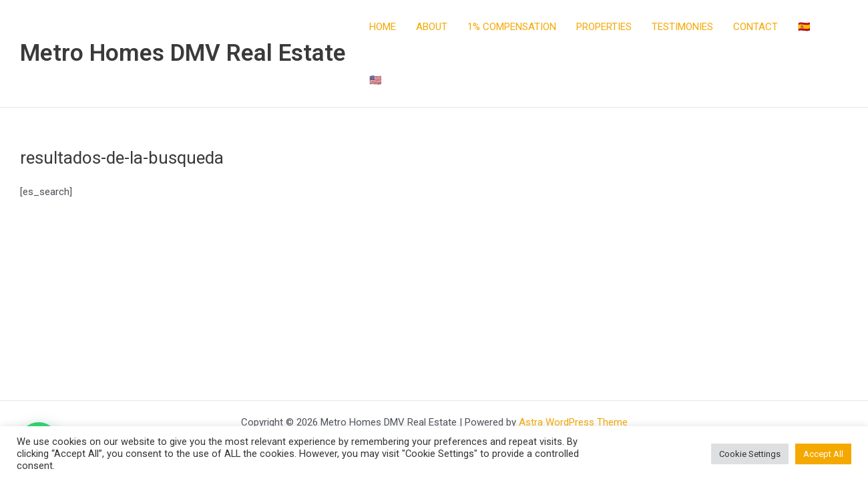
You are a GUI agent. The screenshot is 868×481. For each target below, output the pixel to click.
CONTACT (755, 27)
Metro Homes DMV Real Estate (183, 53)
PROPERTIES (604, 27)
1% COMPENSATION (512, 27)
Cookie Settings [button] (750, 454)
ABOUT (432, 27)
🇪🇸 (804, 27)
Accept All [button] (823, 454)
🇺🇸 (376, 80)
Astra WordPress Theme (573, 422)
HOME (383, 27)
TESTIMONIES (682, 27)
